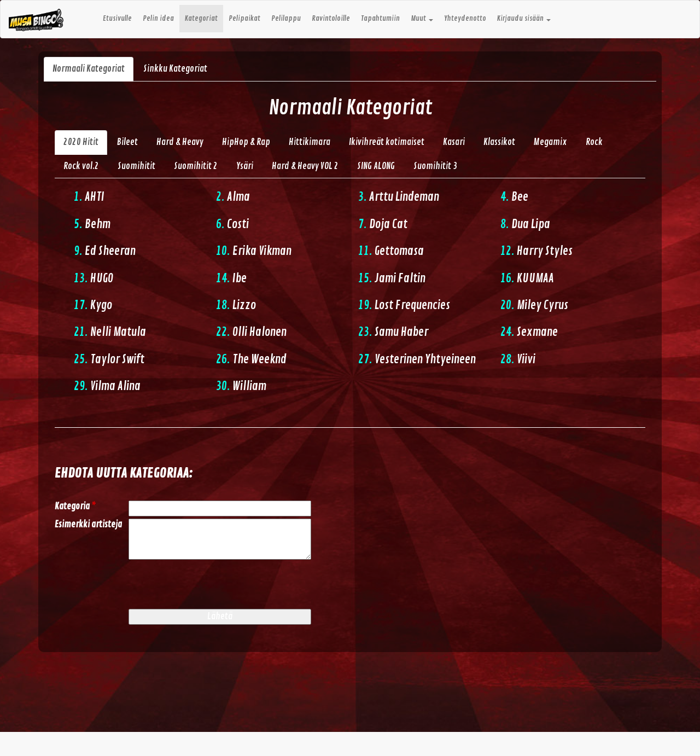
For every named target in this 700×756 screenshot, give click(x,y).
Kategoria (75, 507)
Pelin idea (158, 19)
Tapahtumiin (380, 19)
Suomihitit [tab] (136, 166)
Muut (422, 19)
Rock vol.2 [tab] (81, 166)
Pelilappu (286, 19)
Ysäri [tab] (245, 166)
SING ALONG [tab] (376, 166)
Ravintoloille (331, 19)
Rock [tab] (594, 142)
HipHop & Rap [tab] (246, 142)
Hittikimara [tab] (310, 142)
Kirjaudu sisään (524, 19)
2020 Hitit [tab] (81, 142)
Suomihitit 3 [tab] (435, 166)
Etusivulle (117, 19)
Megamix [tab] (550, 142)
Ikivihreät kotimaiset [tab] (387, 142)
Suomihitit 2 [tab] (196, 166)
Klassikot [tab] (499, 142)
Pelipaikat (244, 19)
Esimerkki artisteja (88, 525)
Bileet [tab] (127, 142)
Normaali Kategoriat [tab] (89, 69)
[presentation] (212, 585)
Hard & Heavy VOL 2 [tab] (305, 166)
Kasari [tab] (454, 142)
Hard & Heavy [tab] (180, 142)
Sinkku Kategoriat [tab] (175, 69)
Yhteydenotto (465, 19)
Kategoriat (201, 19)
